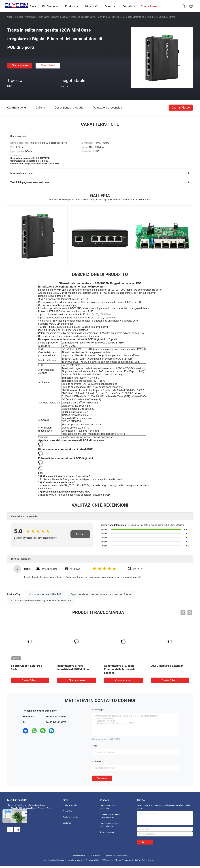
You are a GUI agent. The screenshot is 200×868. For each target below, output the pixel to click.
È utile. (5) (137, 569)
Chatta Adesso (20, 65)
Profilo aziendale (70, 805)
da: (95, 746)
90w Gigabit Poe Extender (167, 666)
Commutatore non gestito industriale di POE (47, 17)
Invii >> (145, 842)
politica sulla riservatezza (116, 856)
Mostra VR (92, 6)
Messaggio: (99, 710)
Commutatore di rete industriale (109, 807)
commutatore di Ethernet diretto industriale (110, 816)
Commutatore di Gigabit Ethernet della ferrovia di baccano (119, 669)
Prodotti (19, 17)
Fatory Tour (68, 811)
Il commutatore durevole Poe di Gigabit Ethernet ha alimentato (41, 601)
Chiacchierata (48, 65)
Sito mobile (96, 856)
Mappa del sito (79, 856)
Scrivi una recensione (80, 535)
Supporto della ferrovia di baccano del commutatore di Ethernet (101, 594)
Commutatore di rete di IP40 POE (45, 594)
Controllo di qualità (71, 817)
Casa (10, 17)
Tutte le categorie (107, 832)
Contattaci (102, 778)
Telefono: (98, 761)
